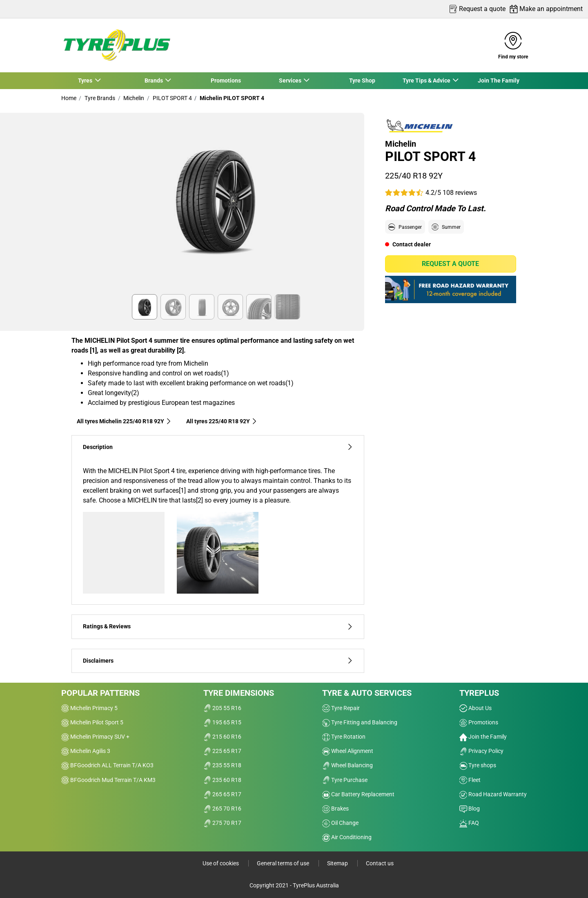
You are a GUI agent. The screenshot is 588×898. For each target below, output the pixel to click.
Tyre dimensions (239, 693)
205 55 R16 (222, 708)
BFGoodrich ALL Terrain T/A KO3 (107, 765)
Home (69, 98)
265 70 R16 (222, 809)
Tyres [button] (86, 80)
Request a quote (450, 264)
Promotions (226, 80)
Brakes (335, 809)
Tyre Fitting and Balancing (360, 722)
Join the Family (483, 737)
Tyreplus (479, 693)
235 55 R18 (222, 765)
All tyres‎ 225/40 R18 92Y (222, 421)
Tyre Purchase (345, 780)
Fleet (470, 780)
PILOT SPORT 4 (172, 98)
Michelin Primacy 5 (89, 708)
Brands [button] (154, 80)
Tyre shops (478, 765)
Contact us (380, 863)
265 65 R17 (222, 794)
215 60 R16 (222, 737)
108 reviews (460, 193)
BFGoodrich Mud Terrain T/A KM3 (108, 780)
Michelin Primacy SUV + (95, 737)
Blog (470, 809)
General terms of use (284, 863)
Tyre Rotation (344, 737)
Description (218, 447)
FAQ (469, 823)
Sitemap (338, 863)
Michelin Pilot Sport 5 (92, 722)
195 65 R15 (222, 722)
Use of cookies (221, 863)
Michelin (133, 98)
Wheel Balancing (347, 765)
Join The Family (499, 80)
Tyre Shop (362, 80)
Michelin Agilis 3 (86, 751)
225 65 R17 (222, 751)
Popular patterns (100, 693)
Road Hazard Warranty (493, 794)
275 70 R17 (222, 823)
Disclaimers (218, 661)
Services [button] (290, 80)
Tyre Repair (341, 708)
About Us (476, 708)
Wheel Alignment (348, 751)
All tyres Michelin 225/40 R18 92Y (124, 421)
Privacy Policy (481, 751)
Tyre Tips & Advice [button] (427, 80)
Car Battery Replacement (358, 794)
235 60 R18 (222, 780)
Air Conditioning (347, 837)
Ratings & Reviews (218, 627)
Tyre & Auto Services (367, 693)
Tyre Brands (99, 98)
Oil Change (340, 823)
